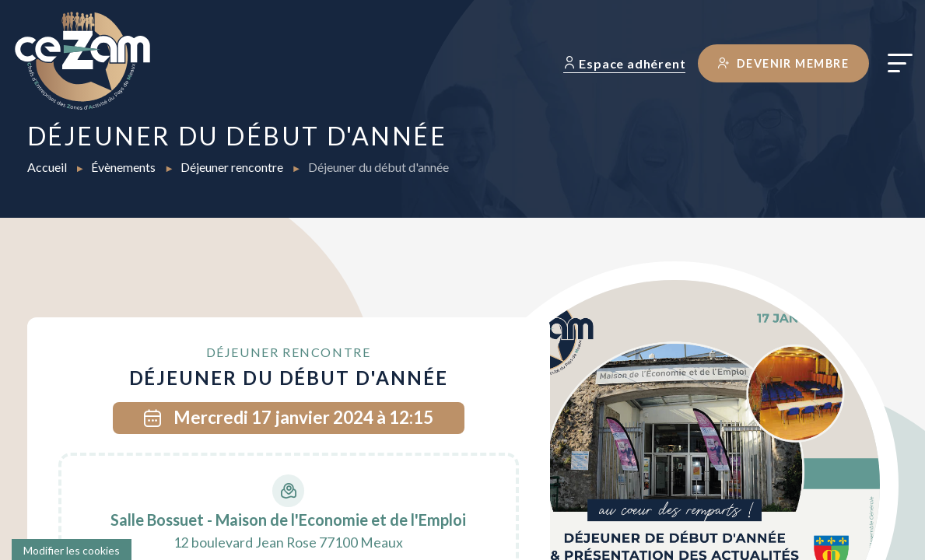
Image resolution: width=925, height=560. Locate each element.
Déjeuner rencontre (233, 167)
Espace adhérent (625, 63)
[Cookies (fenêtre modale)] (72, 549)
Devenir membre (783, 63)
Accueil (48, 167)
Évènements (124, 167)
